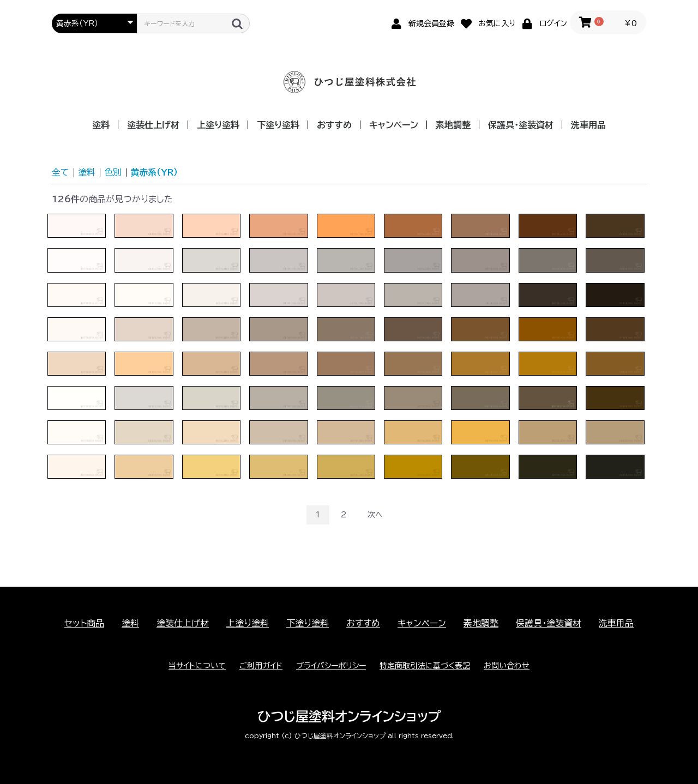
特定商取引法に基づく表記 (425, 666)
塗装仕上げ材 (153, 125)
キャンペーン (394, 125)
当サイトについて (197, 666)
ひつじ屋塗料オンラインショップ (349, 716)
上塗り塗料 (218, 125)
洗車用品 (588, 125)
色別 (113, 172)
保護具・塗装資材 (521, 125)
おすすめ (334, 125)
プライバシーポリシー (331, 666)
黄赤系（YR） (154, 172)
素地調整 (453, 125)
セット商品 (84, 623)
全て (61, 172)
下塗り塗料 (278, 125)
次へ (375, 515)
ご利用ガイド (261, 666)
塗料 (101, 125)
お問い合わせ (507, 666)
